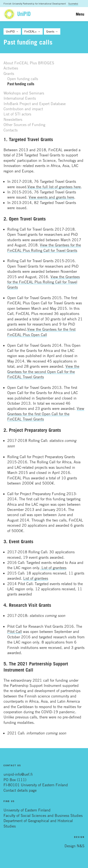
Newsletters (13, 119)
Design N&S (75, 846)
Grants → (52, 31)
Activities (11, 68)
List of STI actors (17, 114)
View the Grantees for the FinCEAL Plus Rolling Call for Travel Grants (44, 282)
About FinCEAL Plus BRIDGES (29, 63)
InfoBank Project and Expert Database (35, 104)
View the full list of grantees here (54, 187)
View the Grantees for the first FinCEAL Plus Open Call (41, 332)
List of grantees (53, 568)
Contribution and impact (23, 109)
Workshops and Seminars (24, 93)
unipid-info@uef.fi (18, 774)
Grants (9, 73)
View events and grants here (51, 197)
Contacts (11, 130)
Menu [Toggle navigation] (80, 14)
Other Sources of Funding (24, 125)
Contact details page (20, 790)
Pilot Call (15, 632)
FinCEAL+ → (32, 31)
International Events (20, 98)
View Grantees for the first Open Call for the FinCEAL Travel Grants (46, 414)
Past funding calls (21, 84)
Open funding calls (23, 79)
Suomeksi (73, 4)
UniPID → (12, 31)
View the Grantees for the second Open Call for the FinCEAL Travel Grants (43, 372)
